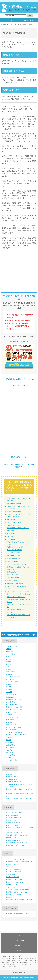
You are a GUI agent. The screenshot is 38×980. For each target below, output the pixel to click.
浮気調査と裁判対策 (12, 572)
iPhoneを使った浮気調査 (14, 553)
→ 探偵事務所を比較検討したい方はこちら (19, 379)
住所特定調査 (10, 722)
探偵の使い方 (10, 774)
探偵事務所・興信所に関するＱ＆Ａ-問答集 (18, 914)
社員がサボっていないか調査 (14, 707)
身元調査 (9, 662)
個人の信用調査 (11, 747)
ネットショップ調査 (12, 760)
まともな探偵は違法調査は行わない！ (17, 859)
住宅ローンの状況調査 (12, 705)
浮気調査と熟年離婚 (12, 581)
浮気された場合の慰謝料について (16, 597)
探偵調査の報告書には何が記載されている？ (18, 892)
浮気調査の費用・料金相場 (14, 525)
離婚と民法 (10, 536)
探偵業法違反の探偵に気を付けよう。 (17, 879)
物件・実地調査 (11, 679)
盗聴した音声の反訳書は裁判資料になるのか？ (19, 900)
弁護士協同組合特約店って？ (14, 833)
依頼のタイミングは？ (12, 820)
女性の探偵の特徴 (11, 874)
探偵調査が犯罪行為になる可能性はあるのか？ (19, 862)
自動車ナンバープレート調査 (14, 710)
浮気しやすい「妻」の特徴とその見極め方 (18, 594)
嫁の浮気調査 (11, 534)
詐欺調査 (9, 758)
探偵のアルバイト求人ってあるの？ (16, 882)
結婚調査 (9, 669)
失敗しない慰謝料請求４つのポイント (17, 564)
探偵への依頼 (14, 25)
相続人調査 (9, 750)
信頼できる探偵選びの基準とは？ (15, 782)
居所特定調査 (10, 684)
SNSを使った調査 (11, 712)
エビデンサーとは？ (12, 887)
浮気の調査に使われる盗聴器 (15, 583)
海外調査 (9, 687)
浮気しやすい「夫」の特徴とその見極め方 (18, 591)
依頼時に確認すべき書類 (19, 457)
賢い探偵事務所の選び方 (13, 779)
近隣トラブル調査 (11, 725)
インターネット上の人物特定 (14, 732)
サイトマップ (19, 945)
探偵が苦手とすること (12, 838)
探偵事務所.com (5, 25)
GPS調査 (9, 649)
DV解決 (8, 657)
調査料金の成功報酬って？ (14, 818)
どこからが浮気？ (12, 539)
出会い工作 (9, 692)
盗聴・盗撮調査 (11, 672)
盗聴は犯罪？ (10, 897)
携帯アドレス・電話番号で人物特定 (16, 735)
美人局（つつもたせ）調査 (14, 727)
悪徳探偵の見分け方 (12, 884)
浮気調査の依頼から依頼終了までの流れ (18, 528)
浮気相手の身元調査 (12, 575)
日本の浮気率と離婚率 (13, 578)
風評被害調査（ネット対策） (14, 700)
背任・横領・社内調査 (12, 682)
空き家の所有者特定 (12, 730)
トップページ (19, 936)
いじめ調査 (9, 715)
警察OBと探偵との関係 (13, 877)
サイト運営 (19, 950)
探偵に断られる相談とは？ (14, 840)
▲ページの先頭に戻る (19, 973)
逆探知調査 (9, 674)
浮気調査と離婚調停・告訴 (14, 512)
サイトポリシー (19, 941)
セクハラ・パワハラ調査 (13, 717)
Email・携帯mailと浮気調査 (14, 550)
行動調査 (9, 659)
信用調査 (9, 664)
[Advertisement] (19, 271)
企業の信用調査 (11, 745)
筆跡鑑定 (9, 740)
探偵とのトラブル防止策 (13, 825)
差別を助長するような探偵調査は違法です (18, 890)
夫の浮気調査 (11, 531)
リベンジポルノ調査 (12, 694)
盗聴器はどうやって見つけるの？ (15, 895)
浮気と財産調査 (11, 519)
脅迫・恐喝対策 (11, 720)
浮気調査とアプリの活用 (14, 556)
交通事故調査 (10, 737)
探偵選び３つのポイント (13, 777)
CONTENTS (28, 20)
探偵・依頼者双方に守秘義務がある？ (17, 843)
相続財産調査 (10, 753)
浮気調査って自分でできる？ (15, 559)
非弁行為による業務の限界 (14, 872)
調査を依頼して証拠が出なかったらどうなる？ (19, 835)
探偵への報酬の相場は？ (13, 815)
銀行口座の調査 (11, 702)
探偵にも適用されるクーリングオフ (16, 845)
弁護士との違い (11, 867)
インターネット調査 (12, 647)
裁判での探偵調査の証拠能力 (14, 869)
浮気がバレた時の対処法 (14, 561)
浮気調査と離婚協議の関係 (14, 504)
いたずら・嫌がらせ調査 (13, 677)
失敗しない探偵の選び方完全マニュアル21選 (18, 799)
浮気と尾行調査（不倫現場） (15, 522)
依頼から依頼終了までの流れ (14, 813)
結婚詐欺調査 (10, 697)
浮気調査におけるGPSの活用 (15, 547)
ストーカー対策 (11, 654)
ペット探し (9, 689)
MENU (9, 20)
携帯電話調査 (10, 652)
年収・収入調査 (11, 755)
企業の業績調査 (11, 742)
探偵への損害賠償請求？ (13, 864)
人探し (8, 667)
